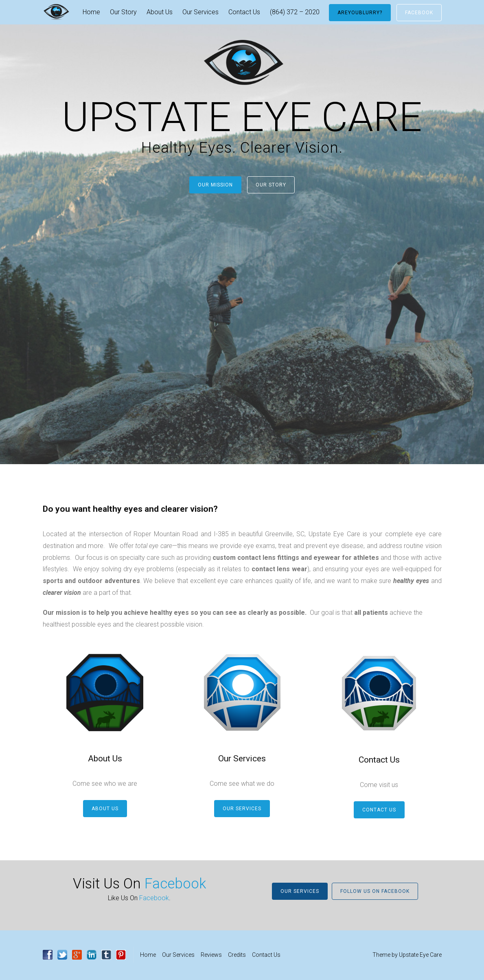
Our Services (200, 12)
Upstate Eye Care (420, 955)
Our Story (123, 12)
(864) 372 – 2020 (295, 12)
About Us (160, 12)
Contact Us (244, 12)
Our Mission (215, 185)
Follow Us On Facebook (375, 891)
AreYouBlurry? (360, 13)
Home (91, 12)
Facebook (419, 13)
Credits (237, 955)
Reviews (211, 955)
